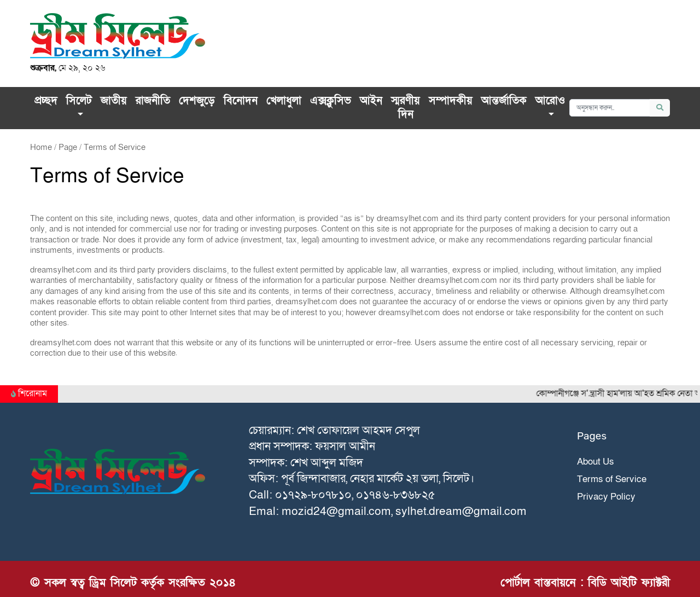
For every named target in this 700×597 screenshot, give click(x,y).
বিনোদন (241, 101)
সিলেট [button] (79, 101)
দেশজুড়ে (197, 101)
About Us (596, 462)
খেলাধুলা (284, 101)
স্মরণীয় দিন (406, 108)
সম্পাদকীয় (451, 101)
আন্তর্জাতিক (504, 101)
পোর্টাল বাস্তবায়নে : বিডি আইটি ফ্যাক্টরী (585, 582)
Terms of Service (612, 479)
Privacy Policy (606, 497)
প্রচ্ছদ (46, 101)
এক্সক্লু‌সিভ (331, 101)
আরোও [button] (550, 101)
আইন (371, 101)
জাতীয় (114, 101)
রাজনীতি (153, 101)
